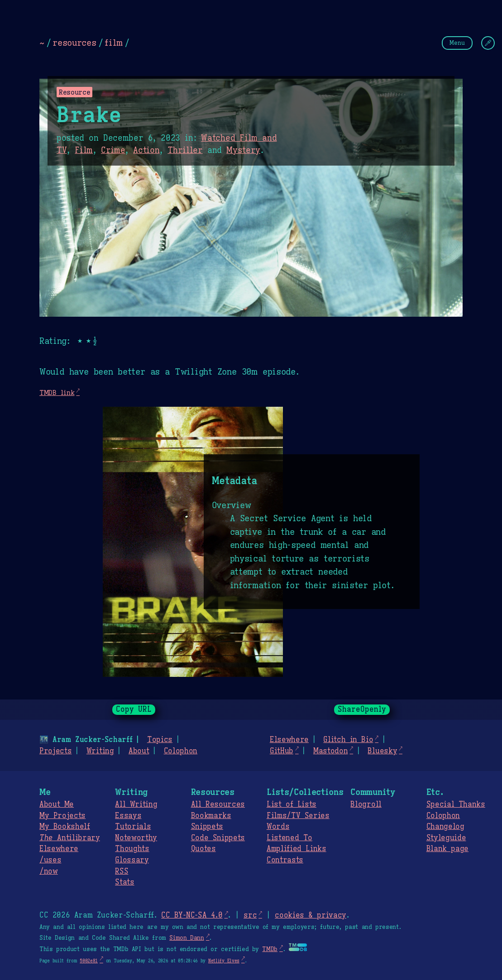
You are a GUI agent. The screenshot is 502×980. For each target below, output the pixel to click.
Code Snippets (218, 838)
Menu (457, 43)
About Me (57, 804)
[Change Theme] (488, 43)
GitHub (282, 751)
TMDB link (57, 392)
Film (84, 150)
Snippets (207, 827)
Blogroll (366, 804)
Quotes (203, 849)
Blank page (447, 849)
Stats (124, 882)
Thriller (185, 150)
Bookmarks (211, 816)
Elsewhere (289, 740)
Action (146, 150)
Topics (160, 740)
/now (49, 871)
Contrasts (285, 860)
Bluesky (382, 751)
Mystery (243, 150)
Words (278, 827)
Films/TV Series (298, 816)
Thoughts (132, 849)
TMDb (270, 949)
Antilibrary (70, 838)
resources (74, 43)
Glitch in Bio (348, 740)
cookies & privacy (311, 915)
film (114, 43)
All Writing (136, 804)
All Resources (218, 804)
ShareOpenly (362, 709)
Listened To (289, 838)
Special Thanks (456, 804)
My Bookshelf (65, 827)
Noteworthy (136, 838)
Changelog (445, 827)
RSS (122, 871)
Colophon (181, 751)
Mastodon (330, 751)
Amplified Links (296, 849)
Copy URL (134, 709)
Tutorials (133, 827)
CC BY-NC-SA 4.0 (192, 915)
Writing (100, 751)
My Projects (62, 816)
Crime (113, 150)
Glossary (132, 860)
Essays (128, 816)
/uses (50, 860)
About (139, 751)
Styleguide (446, 838)
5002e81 (89, 961)
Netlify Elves (224, 961)
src (250, 915)
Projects (55, 751)
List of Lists (292, 804)
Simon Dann (186, 938)
